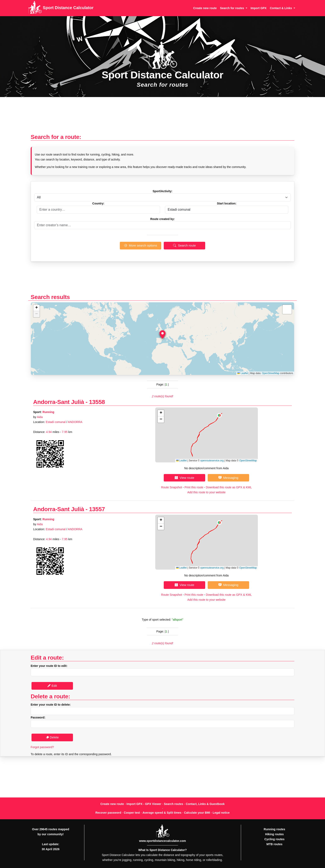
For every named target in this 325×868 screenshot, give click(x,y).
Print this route (194, 487)
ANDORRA (75, 422)
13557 (97, 509)
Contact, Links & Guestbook (205, 804)
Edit (52, 686)
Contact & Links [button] (281, 8)
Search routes (174, 804)
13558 (97, 402)
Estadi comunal (56, 422)
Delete (52, 737)
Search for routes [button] (233, 8)
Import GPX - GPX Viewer (144, 804)
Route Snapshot (171, 487)
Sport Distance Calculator (61, 8)
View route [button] (184, 478)
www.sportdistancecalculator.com (162, 841)
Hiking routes (274, 834)
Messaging (228, 478)
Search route (184, 245)
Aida (40, 417)
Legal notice (221, 813)
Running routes (274, 829)
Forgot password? (42, 747)
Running (48, 412)
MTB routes (275, 844)
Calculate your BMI (197, 813)
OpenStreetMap (271, 373)
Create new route (205, 8)
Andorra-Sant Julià (59, 402)
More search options (140, 245)
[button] (162, 334)
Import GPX (259, 8)
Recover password (108, 813)
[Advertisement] (162, 117)
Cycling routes (274, 839)
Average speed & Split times (162, 813)
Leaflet (243, 373)
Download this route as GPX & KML (229, 487)
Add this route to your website (206, 492)
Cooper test (132, 813)
